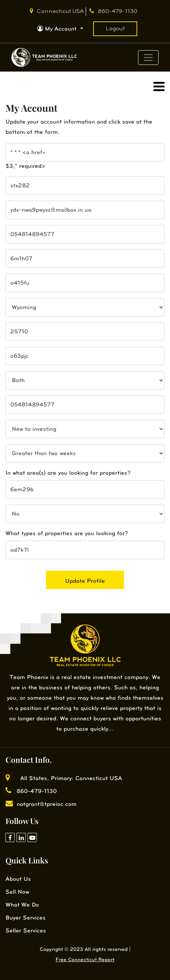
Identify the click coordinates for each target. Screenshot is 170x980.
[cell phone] (85, 234)
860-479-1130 (113, 11)
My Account (58, 29)
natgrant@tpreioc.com (41, 804)
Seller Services (26, 930)
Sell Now (17, 892)
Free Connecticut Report (85, 960)
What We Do (22, 905)
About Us (18, 879)
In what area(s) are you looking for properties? (68, 473)
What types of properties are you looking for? (67, 533)
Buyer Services (26, 917)
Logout (115, 29)
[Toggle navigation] (148, 58)
